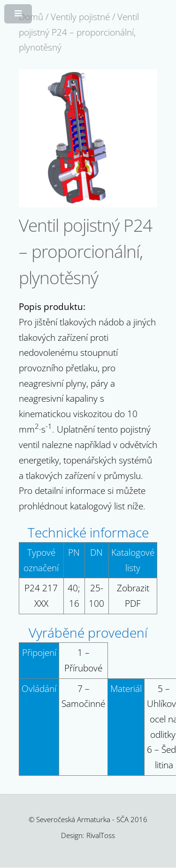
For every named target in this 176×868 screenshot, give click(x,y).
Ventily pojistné (80, 17)
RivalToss (101, 835)
